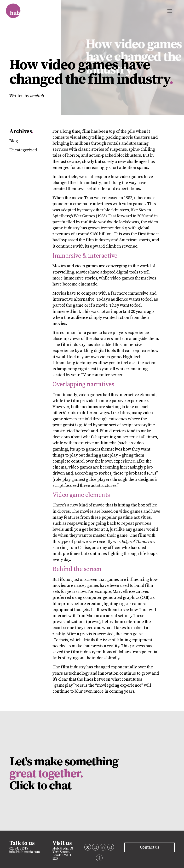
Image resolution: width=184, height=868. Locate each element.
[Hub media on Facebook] (99, 858)
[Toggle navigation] (170, 11)
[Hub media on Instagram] (95, 847)
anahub (37, 96)
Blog (14, 141)
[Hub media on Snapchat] (111, 847)
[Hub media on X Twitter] (88, 847)
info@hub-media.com (24, 852)
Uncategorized (23, 150)
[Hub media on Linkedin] (103, 847)
